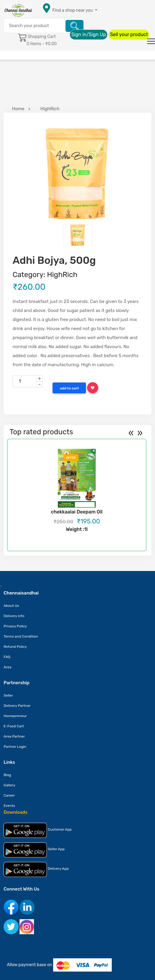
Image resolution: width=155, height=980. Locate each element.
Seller (8, 695)
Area (8, 667)
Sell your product (129, 34)
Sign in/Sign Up (89, 34)
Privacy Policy (15, 626)
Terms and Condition (21, 636)
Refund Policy (15, 647)
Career (9, 795)
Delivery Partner (17, 706)
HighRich (50, 109)
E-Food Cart (14, 726)
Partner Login (15, 747)
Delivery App (36, 869)
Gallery (9, 785)
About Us (11, 606)
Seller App (34, 850)
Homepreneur (15, 716)
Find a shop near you (72, 10)
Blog (7, 775)
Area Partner (14, 736)
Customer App (38, 830)
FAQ (7, 657)
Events (9, 806)
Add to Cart (69, 388)
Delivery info (14, 616)
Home (18, 109)
